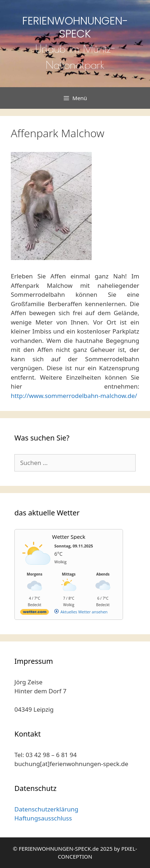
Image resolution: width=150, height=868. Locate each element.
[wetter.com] (35, 613)
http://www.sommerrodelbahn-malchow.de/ (74, 396)
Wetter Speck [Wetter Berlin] (69, 537)
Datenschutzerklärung (46, 809)
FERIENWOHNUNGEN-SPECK (75, 27)
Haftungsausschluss (43, 818)
